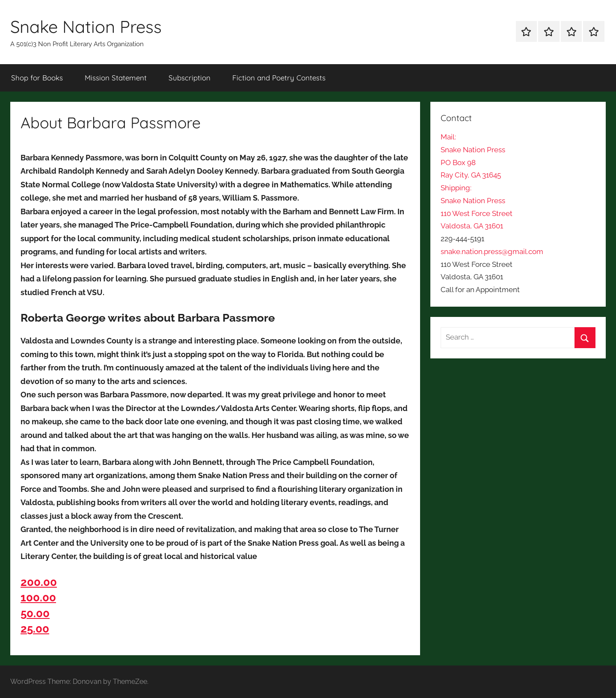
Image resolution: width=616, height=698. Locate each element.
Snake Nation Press (86, 27)
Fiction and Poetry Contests (279, 78)
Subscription (190, 78)
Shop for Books (37, 78)
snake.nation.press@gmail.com (492, 251)
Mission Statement (116, 78)
